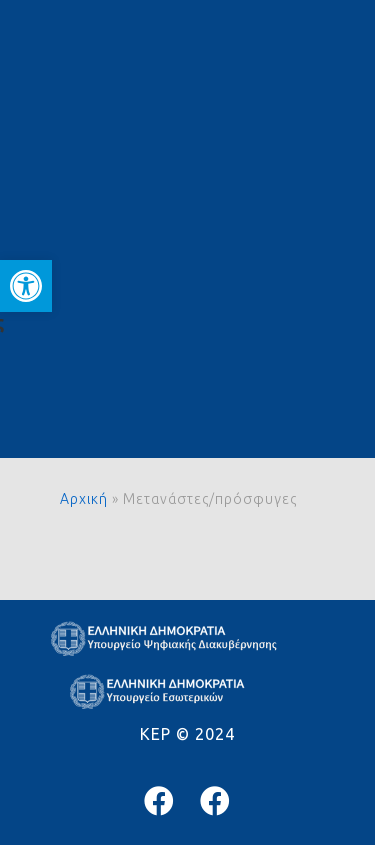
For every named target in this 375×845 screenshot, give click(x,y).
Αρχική (84, 499)
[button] (26, 286)
